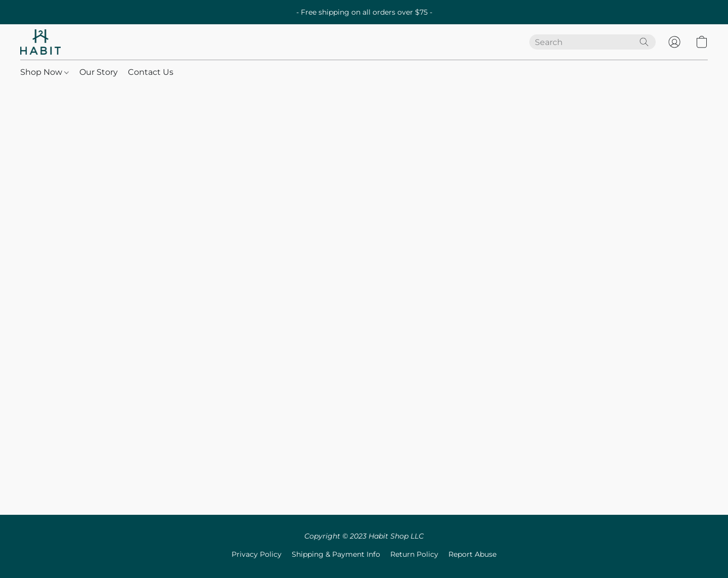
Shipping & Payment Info (336, 554)
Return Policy (414, 554)
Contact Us (151, 72)
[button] (40, 42)
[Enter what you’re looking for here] (593, 42)
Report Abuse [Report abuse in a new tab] (472, 554)
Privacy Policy (257, 554)
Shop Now (44, 72)
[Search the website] (644, 42)
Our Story (99, 72)
